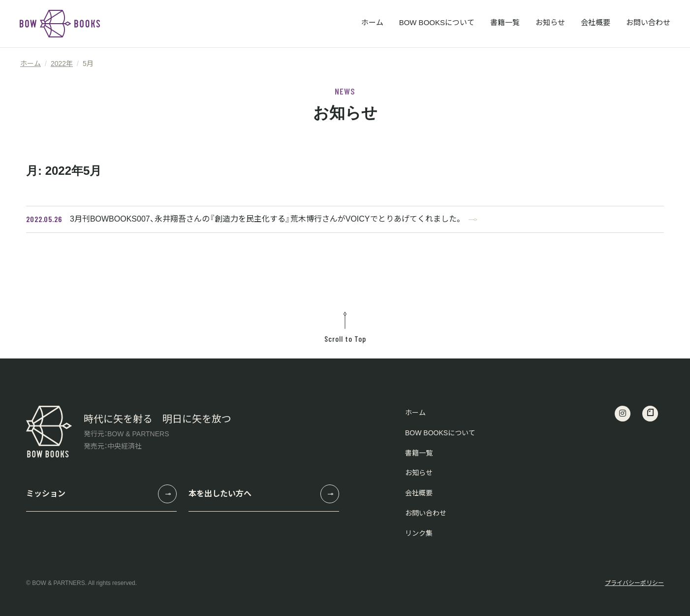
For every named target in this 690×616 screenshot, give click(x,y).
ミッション (46, 494)
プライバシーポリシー (634, 583)
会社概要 (596, 22)
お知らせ (550, 22)
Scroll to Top (345, 327)
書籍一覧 (505, 22)
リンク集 (419, 533)
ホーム (372, 22)
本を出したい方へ (220, 494)
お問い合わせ (648, 22)
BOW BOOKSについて (437, 22)
